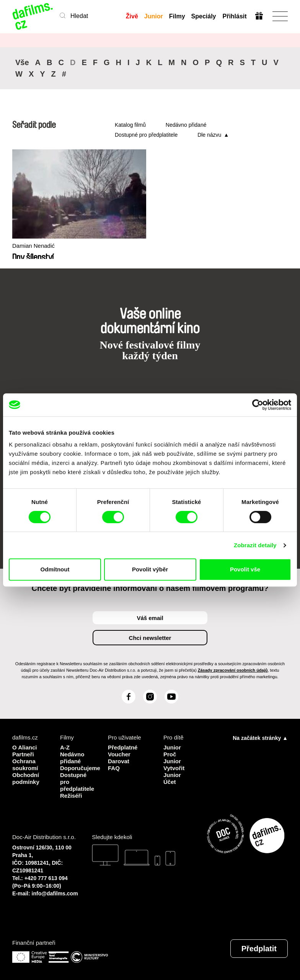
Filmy (177, 16)
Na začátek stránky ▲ (260, 738)
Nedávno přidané (186, 125)
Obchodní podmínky (26, 778)
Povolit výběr (150, 569)
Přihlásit (234, 16)
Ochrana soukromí (25, 765)
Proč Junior (172, 758)
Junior (154, 16)
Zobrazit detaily (255, 545)
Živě (132, 16)
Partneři (23, 754)
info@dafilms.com (55, 893)
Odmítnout (55, 569)
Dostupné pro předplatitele (146, 135)
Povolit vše (245, 569)
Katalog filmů (130, 125)
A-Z (65, 747)
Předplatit (259, 949)
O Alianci (24, 747)
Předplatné (123, 747)
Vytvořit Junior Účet (174, 775)
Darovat (119, 761)
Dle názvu (209, 135)
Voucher (119, 754)
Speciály (204, 16)
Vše (22, 62)
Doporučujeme (78, 768)
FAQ (114, 768)
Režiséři (71, 796)
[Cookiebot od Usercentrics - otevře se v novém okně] (258, 405)
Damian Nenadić (33, 246)
